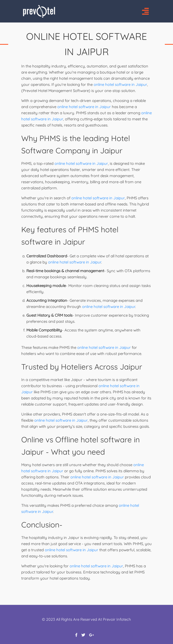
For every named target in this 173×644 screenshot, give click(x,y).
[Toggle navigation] (145, 11)
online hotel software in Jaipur (120, 84)
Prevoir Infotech (117, 619)
